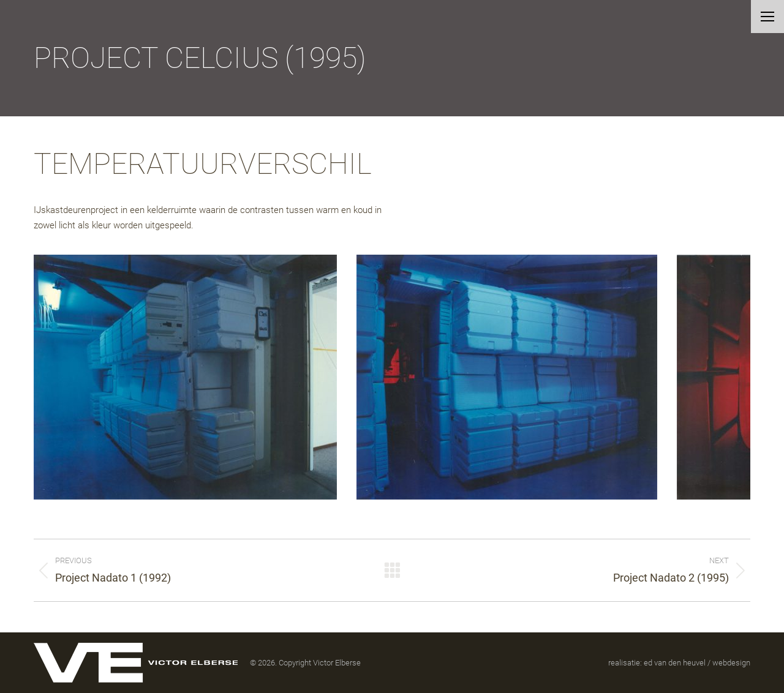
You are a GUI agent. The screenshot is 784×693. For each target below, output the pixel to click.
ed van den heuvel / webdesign (697, 663)
